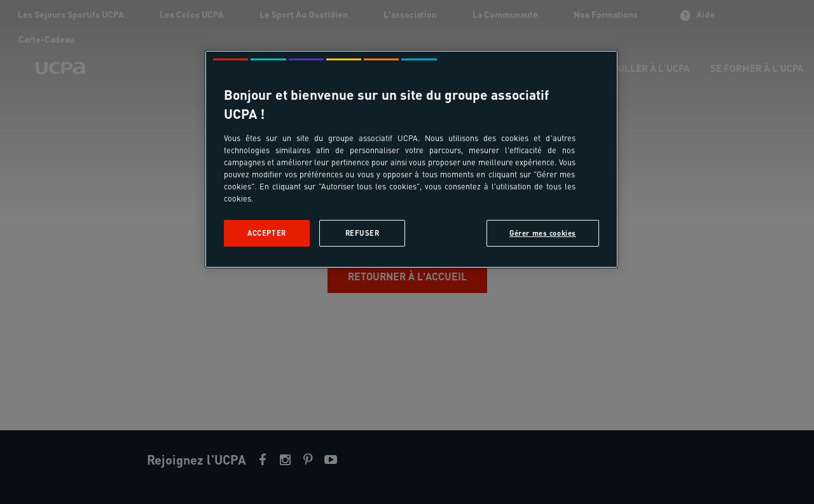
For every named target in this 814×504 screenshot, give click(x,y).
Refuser (362, 233)
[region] (411, 159)
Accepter (267, 233)
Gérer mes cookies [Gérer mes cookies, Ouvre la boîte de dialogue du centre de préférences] (543, 233)
